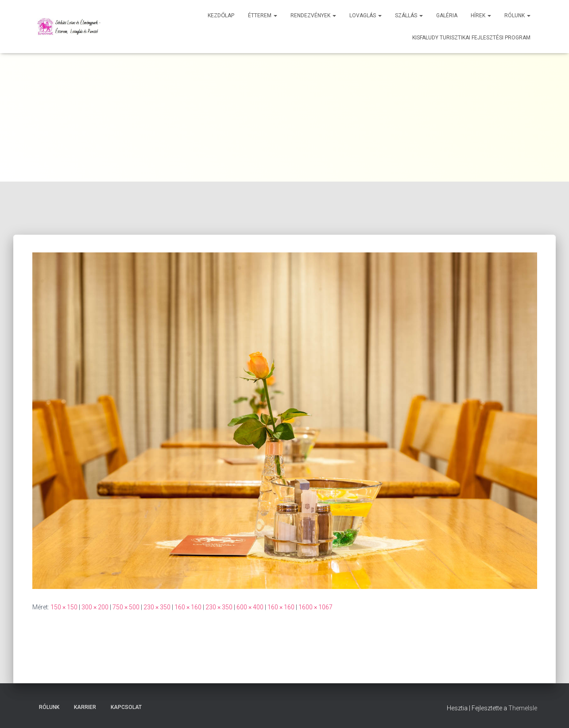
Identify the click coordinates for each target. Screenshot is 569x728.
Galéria (447, 15)
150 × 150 (64, 607)
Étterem (263, 15)
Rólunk (517, 15)
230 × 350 (157, 607)
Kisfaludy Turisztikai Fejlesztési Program (471, 38)
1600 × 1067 (315, 607)
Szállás (409, 15)
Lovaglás (366, 15)
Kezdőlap (221, 15)
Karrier (85, 707)
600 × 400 (250, 607)
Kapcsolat (126, 707)
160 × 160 (188, 607)
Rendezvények (313, 15)
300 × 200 (95, 607)
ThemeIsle (523, 708)
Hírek (481, 15)
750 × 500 (126, 607)
